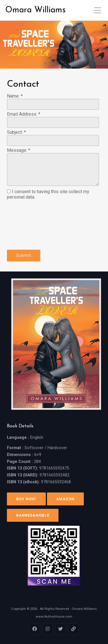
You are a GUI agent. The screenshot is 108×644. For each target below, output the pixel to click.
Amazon (65, 499)
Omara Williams (35, 10)
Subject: (16, 132)
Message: (19, 150)
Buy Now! (26, 499)
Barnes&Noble (33, 515)
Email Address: (24, 114)
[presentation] (31, 225)
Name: (15, 96)
